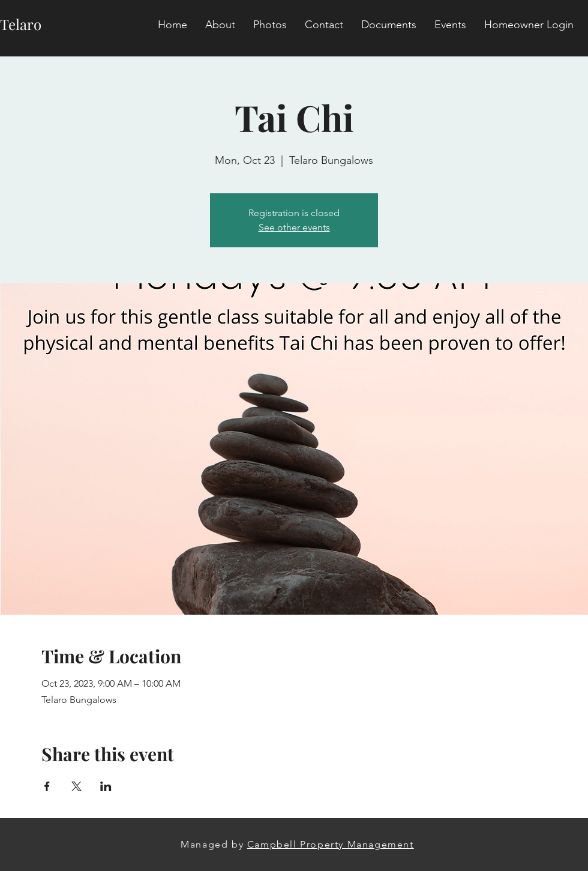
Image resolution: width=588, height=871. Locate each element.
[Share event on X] (76, 786)
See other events (294, 227)
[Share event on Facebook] (47, 786)
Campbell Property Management (331, 844)
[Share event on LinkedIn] (106, 786)
